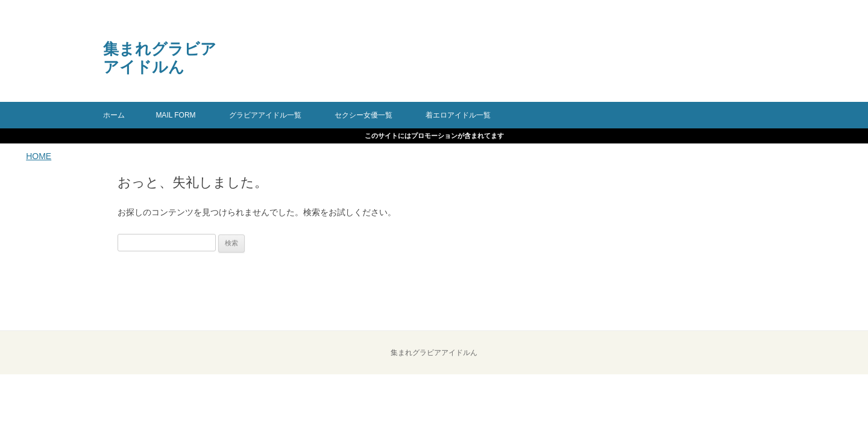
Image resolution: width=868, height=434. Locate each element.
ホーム (114, 115)
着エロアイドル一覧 (458, 115)
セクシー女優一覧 (363, 115)
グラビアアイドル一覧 (265, 115)
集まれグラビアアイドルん (160, 58)
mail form (175, 115)
